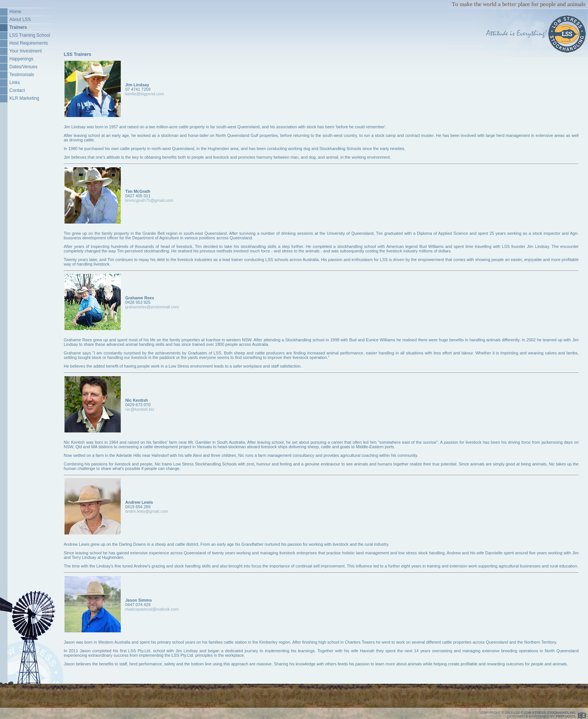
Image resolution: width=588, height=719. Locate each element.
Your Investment (25, 51)
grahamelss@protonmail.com (152, 307)
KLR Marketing (24, 98)
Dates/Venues (23, 67)
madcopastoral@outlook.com (152, 609)
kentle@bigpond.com (145, 94)
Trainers (18, 27)
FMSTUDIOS (566, 716)
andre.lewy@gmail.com (147, 511)
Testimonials (22, 75)
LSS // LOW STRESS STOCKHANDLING (544, 713)
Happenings (21, 59)
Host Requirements (29, 43)
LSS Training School (30, 35)
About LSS (20, 20)
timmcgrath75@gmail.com (149, 200)
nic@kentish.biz (140, 409)
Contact (17, 90)
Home (15, 12)
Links (15, 83)
